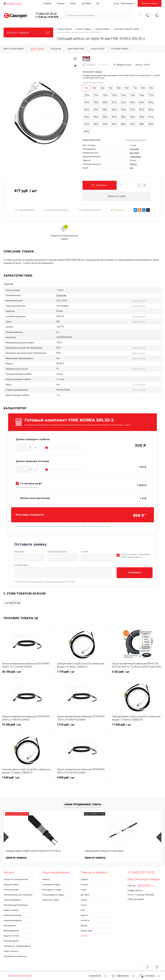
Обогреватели (10, 926)
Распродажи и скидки (52, 890)
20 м (105, 102)
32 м (142, 110)
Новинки (46, 880)
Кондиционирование (13, 921)
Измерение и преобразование (17, 946)
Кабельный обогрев (12, 915)
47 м (132, 124)
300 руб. (118, 858)
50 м (87, 131)
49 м (151, 124)
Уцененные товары (51, 900)
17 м (151, 95)
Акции (73, 3)
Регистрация (127, 3)
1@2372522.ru (145, 886)
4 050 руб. (82, 780)
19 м (96, 102)
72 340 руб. (27, 727)
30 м (123, 110)
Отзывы (61, 3)
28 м (105, 110)
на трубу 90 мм (13, 603)
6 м (127, 88)
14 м (123, 95)
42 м (87, 124)
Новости (84, 915)
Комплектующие (11, 890)
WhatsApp (141, 879)
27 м (96, 110)
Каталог (84, 936)
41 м (151, 117)
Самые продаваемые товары (82, 804)
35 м (96, 117)
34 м (87, 117)
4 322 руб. (137, 674)
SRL (132, 168)
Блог (83, 910)
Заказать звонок (150, 3)
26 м (87, 110)
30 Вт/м (133, 164)
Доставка (86, 3)
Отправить (135, 573)
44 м (105, 124)
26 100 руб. (27, 674)
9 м (151, 88)
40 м (142, 117)
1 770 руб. (82, 674)
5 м (119, 88)
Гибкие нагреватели (12, 900)
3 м (102, 88)
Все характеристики (136, 140)
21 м (114, 102)
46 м (123, 124)
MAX (130, 879)
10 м (87, 95)
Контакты (85, 921)
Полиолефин (135, 157)
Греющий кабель (11, 885)
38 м (123, 117)
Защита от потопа (11, 936)
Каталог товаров (28, 32)
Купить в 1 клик (117, 196)
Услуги (84, 905)
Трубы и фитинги (11, 951)
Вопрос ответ (87, 931)
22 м (123, 102)
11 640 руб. (137, 727)
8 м (143, 88)
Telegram (155, 879)
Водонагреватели (11, 931)
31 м (132, 110)
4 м (111, 88)
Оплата (84, 900)
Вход (116, 3)
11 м (96, 95)
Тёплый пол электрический (16, 880)
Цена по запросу (16, 858)
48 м (142, 124)
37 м (114, 117)
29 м (114, 110)
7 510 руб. (82, 727)
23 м (132, 102)
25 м (151, 102)
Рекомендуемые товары (53, 895)
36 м (105, 117)
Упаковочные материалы (15, 956)
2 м (94, 88)
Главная (47, 3)
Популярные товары (51, 885)
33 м (151, 110)
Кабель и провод (11, 910)
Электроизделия (11, 941)
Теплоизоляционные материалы (18, 895)
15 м (132, 95)
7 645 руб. (27, 780)
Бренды (84, 926)
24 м (142, 102)
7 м (135, 88)
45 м (114, 124)
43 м (96, 124)
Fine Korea (134, 149)
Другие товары (139, 301)
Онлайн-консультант (89, 210)
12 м (105, 95)
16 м (142, 95)
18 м (87, 102)
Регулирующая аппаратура (16, 905)
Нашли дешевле (25, 210)
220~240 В (134, 153)
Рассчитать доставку (56, 210)
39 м (132, 117)
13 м (114, 95)
